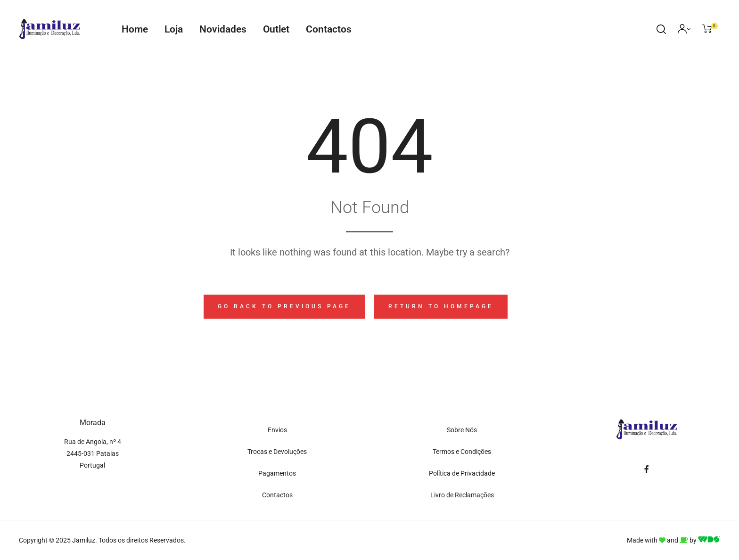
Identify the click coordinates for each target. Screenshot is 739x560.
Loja (174, 29)
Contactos (329, 29)
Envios (277, 430)
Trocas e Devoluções (277, 452)
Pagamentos (277, 473)
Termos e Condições (462, 452)
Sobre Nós (462, 430)
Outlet (276, 29)
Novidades (223, 29)
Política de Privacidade (462, 473)
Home (135, 29)
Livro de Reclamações (462, 495)
